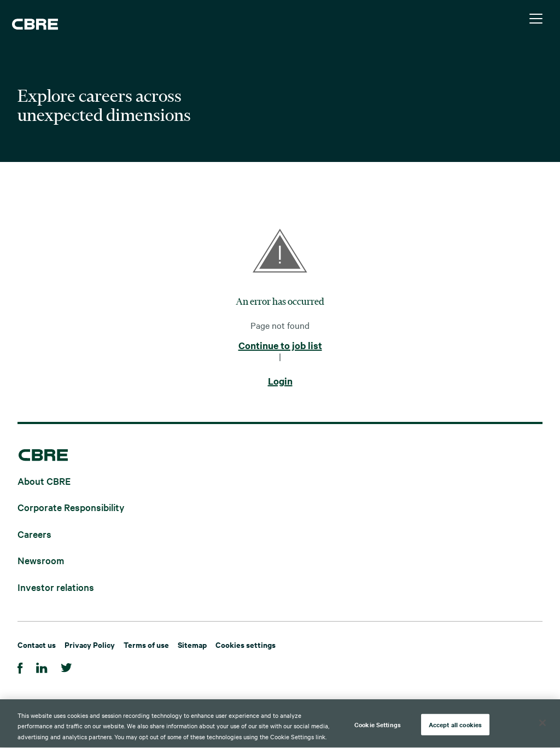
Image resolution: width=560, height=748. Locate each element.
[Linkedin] (42, 666)
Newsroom (41, 560)
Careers (34, 533)
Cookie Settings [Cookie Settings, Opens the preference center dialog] (378, 725)
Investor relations (56, 586)
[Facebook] (20, 666)
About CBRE (44, 480)
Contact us (37, 644)
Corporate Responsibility (71, 507)
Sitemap (192, 644)
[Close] (542, 723)
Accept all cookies (455, 725)
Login (280, 381)
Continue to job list (280, 346)
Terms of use (146, 644)
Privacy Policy (90, 644)
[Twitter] (66, 666)
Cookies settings (246, 644)
